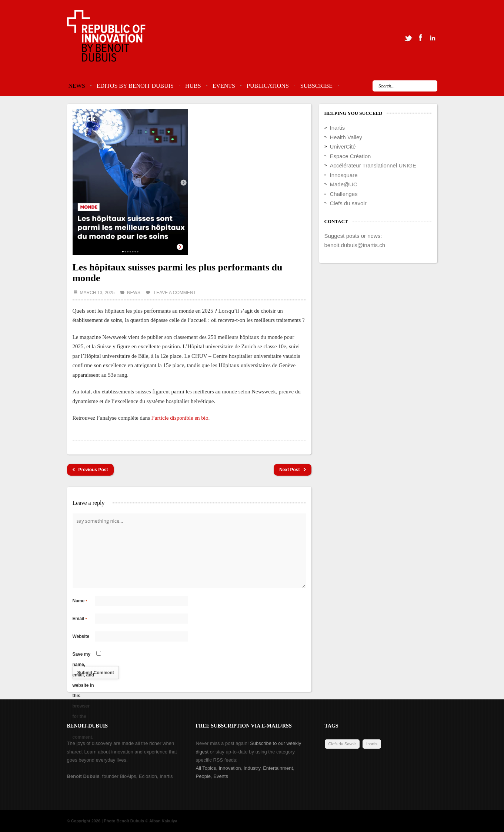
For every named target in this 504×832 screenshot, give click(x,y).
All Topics (206, 768)
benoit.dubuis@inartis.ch (355, 245)
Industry (252, 768)
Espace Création (351, 156)
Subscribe (316, 86)
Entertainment (278, 768)
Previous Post (90, 470)
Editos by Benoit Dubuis (135, 86)
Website (81, 636)
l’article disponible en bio (180, 418)
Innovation (230, 768)
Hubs (193, 86)
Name (80, 601)
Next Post (292, 470)
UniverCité (343, 147)
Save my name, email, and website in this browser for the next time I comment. (84, 655)
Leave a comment (175, 293)
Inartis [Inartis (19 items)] (372, 744)
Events (224, 86)
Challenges (344, 194)
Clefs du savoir (348, 203)
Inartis (338, 128)
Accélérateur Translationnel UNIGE (373, 165)
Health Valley (346, 137)
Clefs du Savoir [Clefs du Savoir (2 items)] (342, 744)
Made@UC (344, 184)
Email (80, 619)
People (203, 776)
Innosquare (344, 175)
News (77, 86)
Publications (268, 86)
